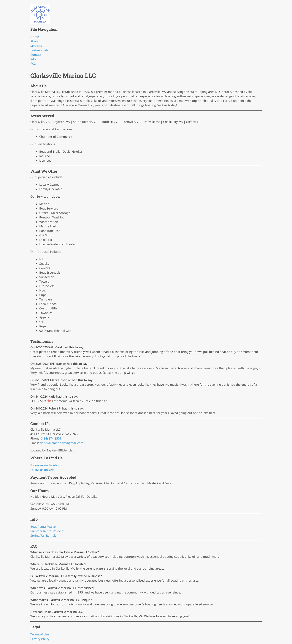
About (35, 41)
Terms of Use (40, 634)
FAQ (33, 64)
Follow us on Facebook (46, 465)
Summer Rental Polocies (47, 531)
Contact (36, 55)
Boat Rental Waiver (44, 527)
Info (33, 59)
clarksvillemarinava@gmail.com (61, 443)
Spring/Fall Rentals (43, 536)
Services (36, 46)
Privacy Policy (40, 639)
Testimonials (39, 50)
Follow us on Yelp (42, 470)
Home (35, 37)
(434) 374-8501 (51, 438)
